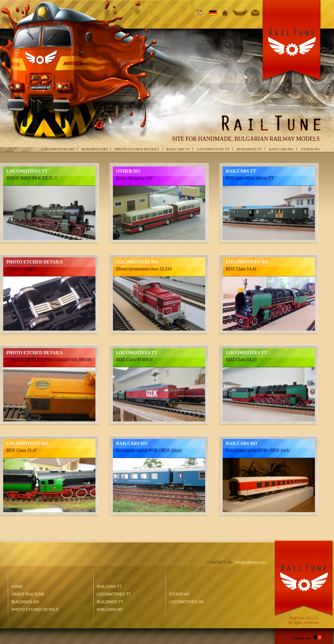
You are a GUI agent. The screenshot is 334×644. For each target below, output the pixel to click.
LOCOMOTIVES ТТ (213, 149)
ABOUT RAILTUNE (28, 594)
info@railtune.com (250, 562)
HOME (17, 587)
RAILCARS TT (178, 149)
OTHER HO (310, 149)
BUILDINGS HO (95, 149)
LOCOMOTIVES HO (58, 149)
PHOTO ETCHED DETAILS (137, 149)
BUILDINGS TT (249, 149)
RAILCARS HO (281, 149)
